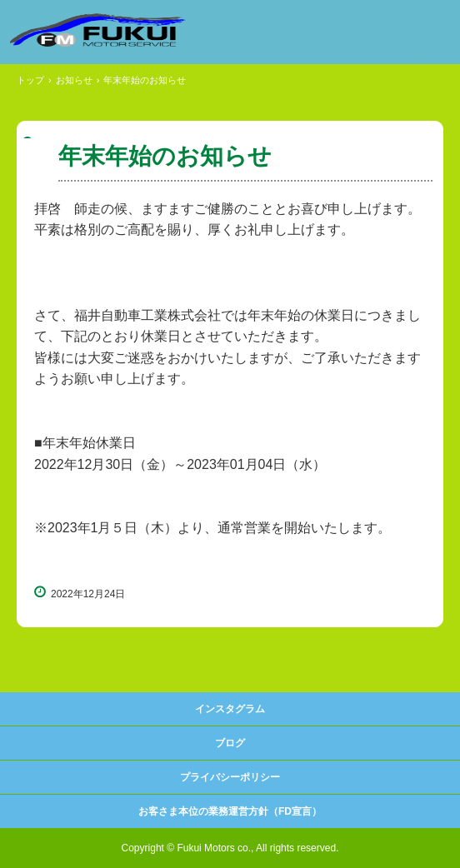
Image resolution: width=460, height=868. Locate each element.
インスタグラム (230, 709)
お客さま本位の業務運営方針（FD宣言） (230, 811)
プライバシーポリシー (230, 777)
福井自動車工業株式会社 (98, 30)
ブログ (230, 743)
